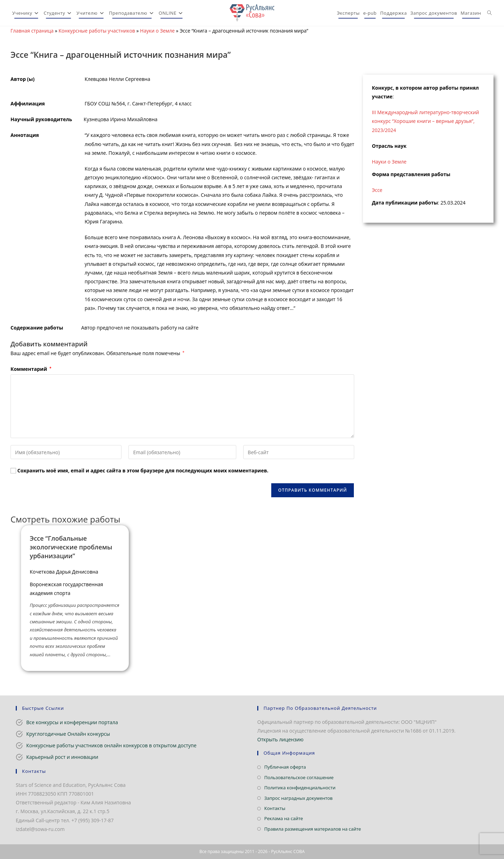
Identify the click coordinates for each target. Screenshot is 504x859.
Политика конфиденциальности (300, 788)
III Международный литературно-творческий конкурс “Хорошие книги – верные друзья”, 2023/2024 (425, 121)
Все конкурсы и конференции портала (72, 722)
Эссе (377, 190)
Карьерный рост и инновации (62, 757)
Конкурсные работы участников (97, 31)
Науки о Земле (157, 31)
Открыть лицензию (280, 739)
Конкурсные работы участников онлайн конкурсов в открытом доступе (111, 745)
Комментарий (31, 369)
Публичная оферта (285, 767)
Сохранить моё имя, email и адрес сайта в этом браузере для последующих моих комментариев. (143, 470)
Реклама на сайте (284, 818)
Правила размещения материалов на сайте (313, 829)
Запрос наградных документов (298, 798)
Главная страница (32, 31)
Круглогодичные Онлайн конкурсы (68, 734)
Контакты (275, 808)
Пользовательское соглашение (299, 777)
